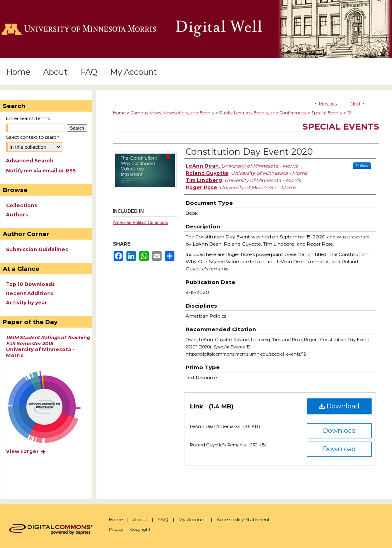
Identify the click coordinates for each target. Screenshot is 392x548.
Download (339, 406)
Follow (362, 166)
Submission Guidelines (37, 249)
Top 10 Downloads (30, 284)
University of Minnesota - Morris (48, 346)
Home (119, 113)
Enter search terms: (28, 118)
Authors (17, 215)
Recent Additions (30, 293)
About (140, 519)
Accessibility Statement (243, 519)
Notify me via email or (41, 171)
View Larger (26, 451)
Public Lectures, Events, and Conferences (263, 113)
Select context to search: (33, 137)
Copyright (140, 529)
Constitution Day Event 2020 (249, 152)
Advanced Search (30, 161)
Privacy (116, 529)
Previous (328, 104)
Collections (22, 205)
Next (355, 104)
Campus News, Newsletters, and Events (172, 113)
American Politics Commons (140, 222)
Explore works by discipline (49, 407)
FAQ (163, 519)
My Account (192, 519)
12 (349, 113)
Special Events (327, 113)
